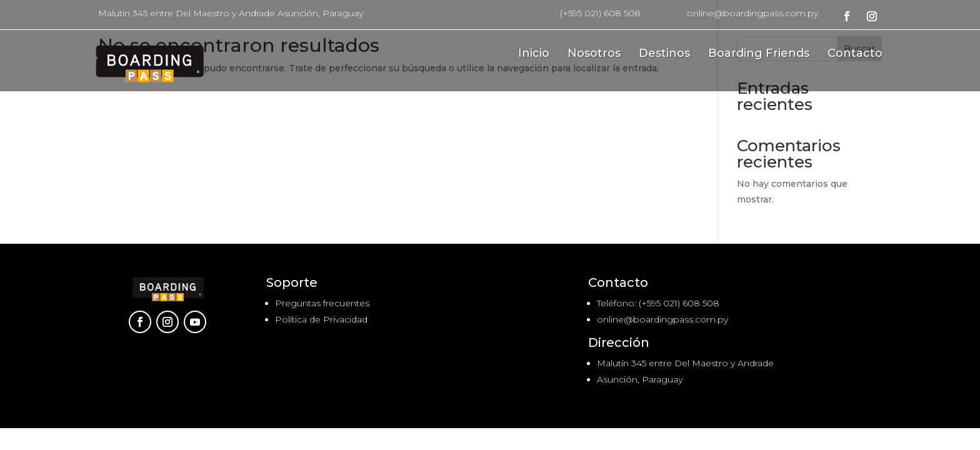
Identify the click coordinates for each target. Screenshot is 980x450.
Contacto (855, 54)
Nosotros (594, 54)
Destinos (664, 54)
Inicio (534, 54)
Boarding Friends (759, 54)
